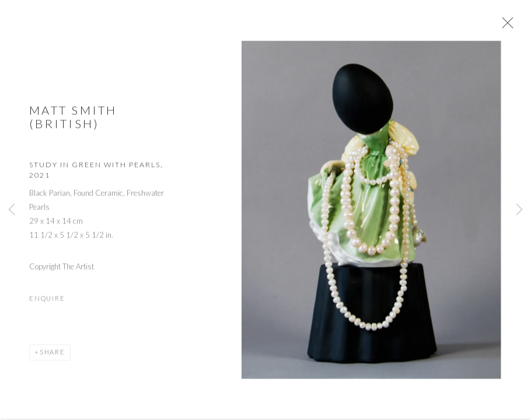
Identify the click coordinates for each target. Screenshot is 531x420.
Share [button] (53, 354)
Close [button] (505, 26)
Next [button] (519, 210)
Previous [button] (12, 210)
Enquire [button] (47, 301)
